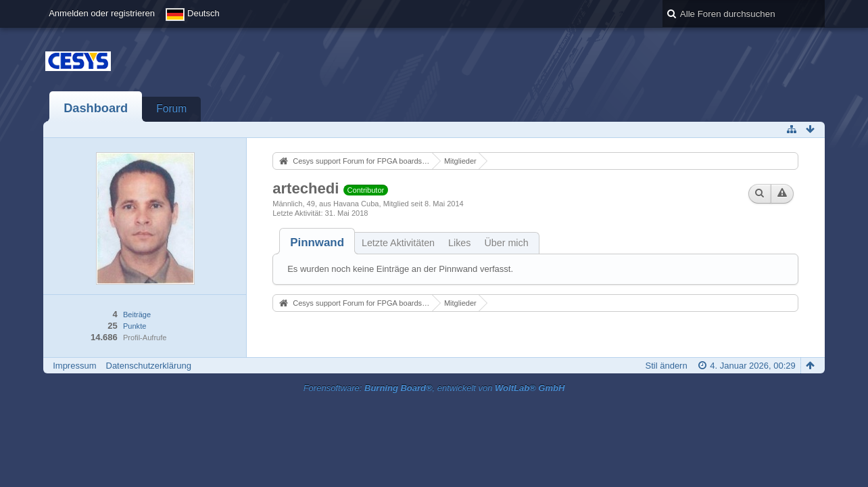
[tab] (317, 242)
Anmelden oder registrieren (102, 13)
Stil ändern (667, 366)
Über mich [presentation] (506, 243)
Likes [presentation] (459, 243)
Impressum (74, 366)
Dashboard (96, 108)
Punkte (135, 326)
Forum (171, 109)
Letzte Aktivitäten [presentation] (398, 243)
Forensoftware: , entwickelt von (434, 388)
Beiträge (137, 315)
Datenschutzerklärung (149, 366)
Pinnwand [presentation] (317, 242)
